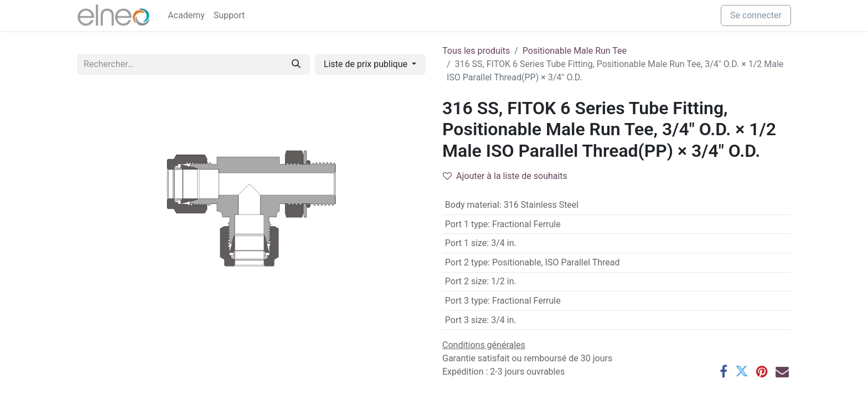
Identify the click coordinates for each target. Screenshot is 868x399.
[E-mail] (782, 371)
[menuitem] (186, 16)
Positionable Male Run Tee (575, 51)
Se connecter (756, 15)
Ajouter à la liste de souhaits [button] (505, 176)
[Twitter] (742, 371)
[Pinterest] (762, 371)
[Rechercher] (296, 64)
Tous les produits (476, 51)
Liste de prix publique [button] (367, 64)
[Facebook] (724, 371)
